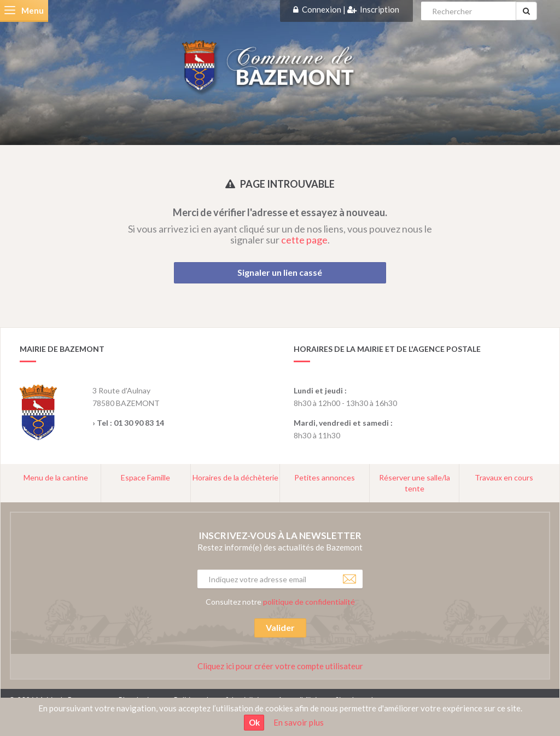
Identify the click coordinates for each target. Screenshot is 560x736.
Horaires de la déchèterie (235, 477)
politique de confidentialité (309, 602)
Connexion (322, 9)
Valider (280, 627)
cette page (304, 240)
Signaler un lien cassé (280, 272)
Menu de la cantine (56, 477)
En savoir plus (299, 722)
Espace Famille (145, 477)
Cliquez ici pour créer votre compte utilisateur (280, 666)
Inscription (380, 9)
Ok (254, 722)
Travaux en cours (504, 477)
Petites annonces (325, 477)
